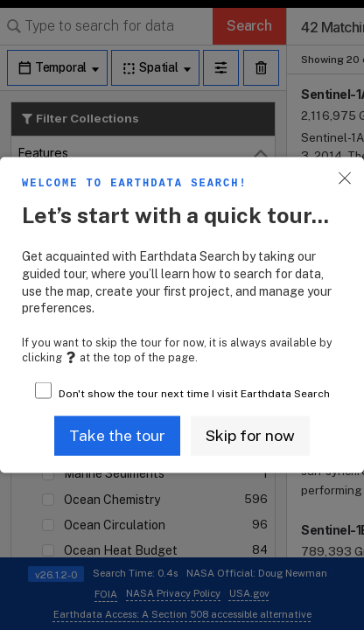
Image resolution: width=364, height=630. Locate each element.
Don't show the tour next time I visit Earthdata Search (194, 394)
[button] (117, 436)
